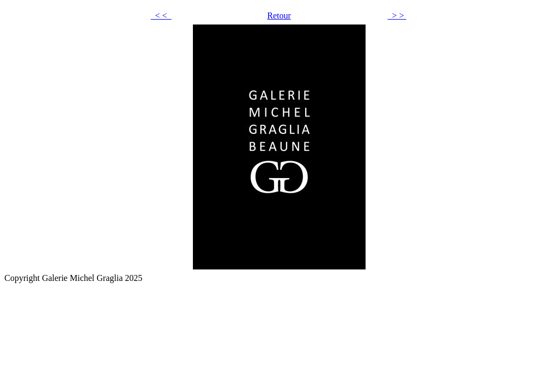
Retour (279, 16)
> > (397, 16)
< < (161, 16)
